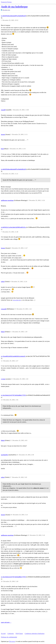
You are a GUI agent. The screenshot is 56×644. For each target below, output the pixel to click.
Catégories (11, 634)
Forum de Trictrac (6, 2)
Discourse (12, 641)
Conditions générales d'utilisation (35, 634)
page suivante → (6, 622)
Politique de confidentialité (9, 637)
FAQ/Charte (19, 634)
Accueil (3, 634)
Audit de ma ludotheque (14, 7)
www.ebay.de (17, 300)
